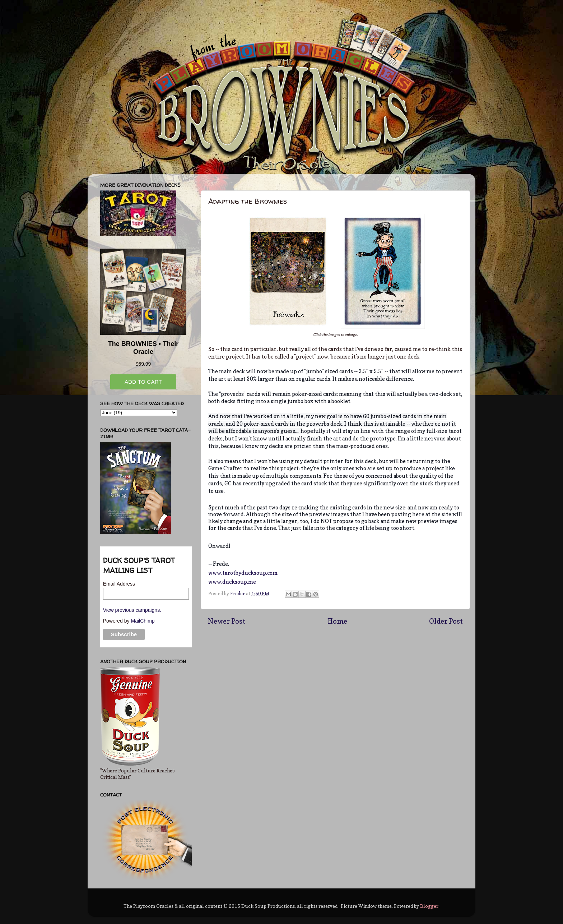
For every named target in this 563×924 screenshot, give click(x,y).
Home (337, 621)
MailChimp (143, 621)
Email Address (119, 584)
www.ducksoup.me (232, 582)
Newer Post (227, 621)
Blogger (429, 906)
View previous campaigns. (132, 610)
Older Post (446, 621)
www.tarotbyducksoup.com (243, 573)
